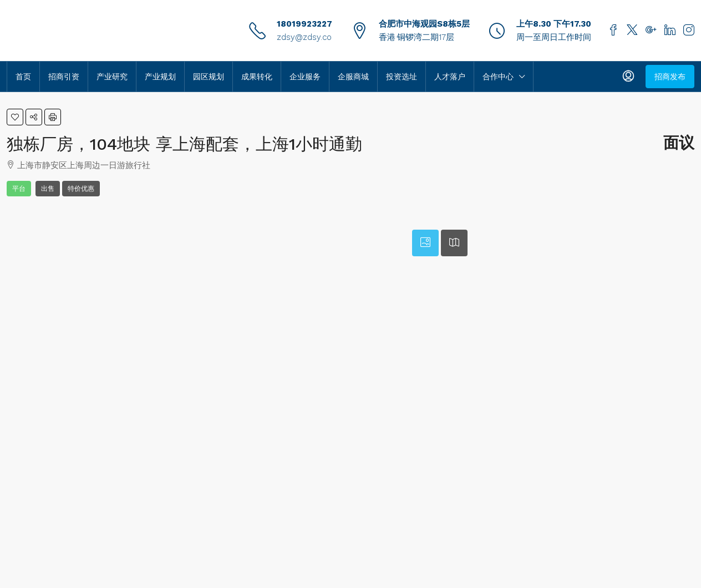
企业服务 (305, 77)
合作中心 (498, 77)
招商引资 (64, 77)
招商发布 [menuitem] (670, 77)
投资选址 (402, 77)
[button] (15, 117)
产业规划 (160, 77)
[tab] (425, 243)
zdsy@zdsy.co (304, 37)
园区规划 (209, 77)
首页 (23, 77)
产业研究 (112, 77)
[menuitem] (628, 77)
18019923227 (304, 24)
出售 (48, 189)
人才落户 (450, 77)
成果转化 (257, 77)
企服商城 (353, 77)
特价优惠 (81, 189)
